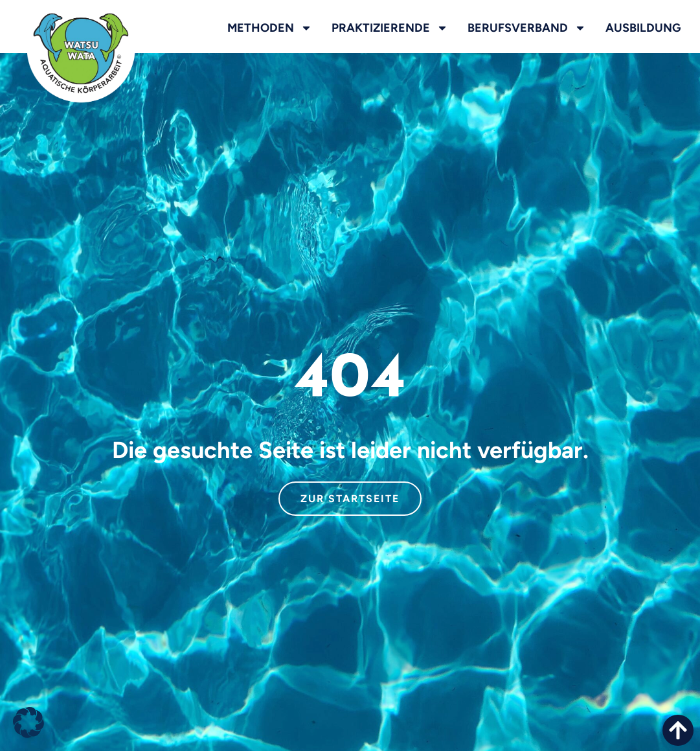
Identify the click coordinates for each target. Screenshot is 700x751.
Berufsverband (527, 28)
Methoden (270, 28)
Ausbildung (643, 28)
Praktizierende (390, 28)
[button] (28, 722)
